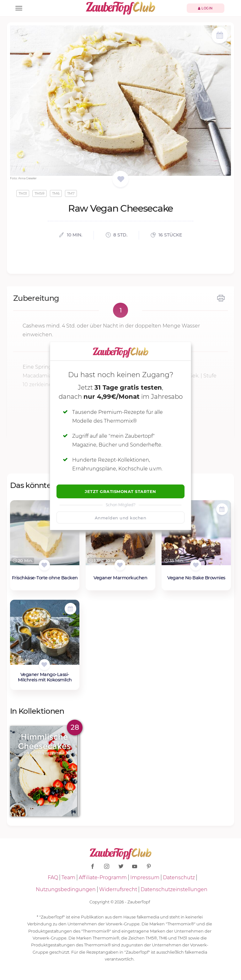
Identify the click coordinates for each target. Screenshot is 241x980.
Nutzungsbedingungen (66, 889)
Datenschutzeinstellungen (174, 889)
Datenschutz (179, 877)
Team (68, 877)
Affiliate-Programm (103, 877)
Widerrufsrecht (118, 889)
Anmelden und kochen (121, 518)
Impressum (145, 877)
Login (205, 8)
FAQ (53, 877)
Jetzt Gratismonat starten (120, 491)
